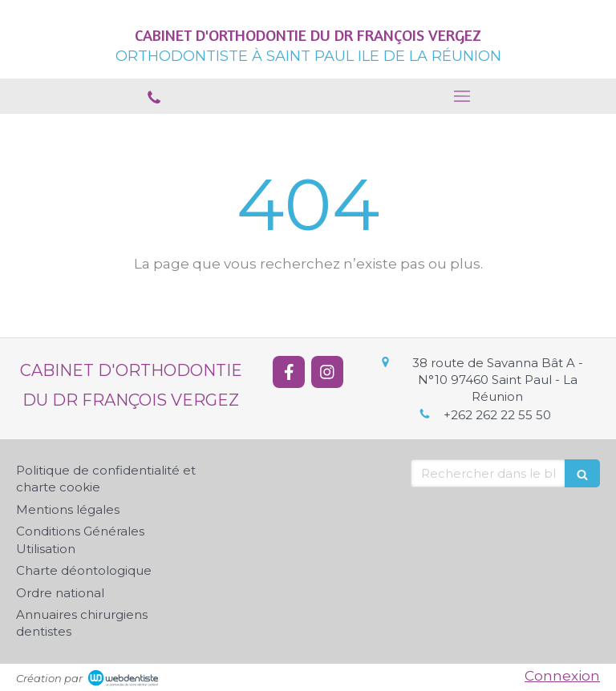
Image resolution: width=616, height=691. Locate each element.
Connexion (562, 676)
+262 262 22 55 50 (497, 415)
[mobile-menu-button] (462, 96)
